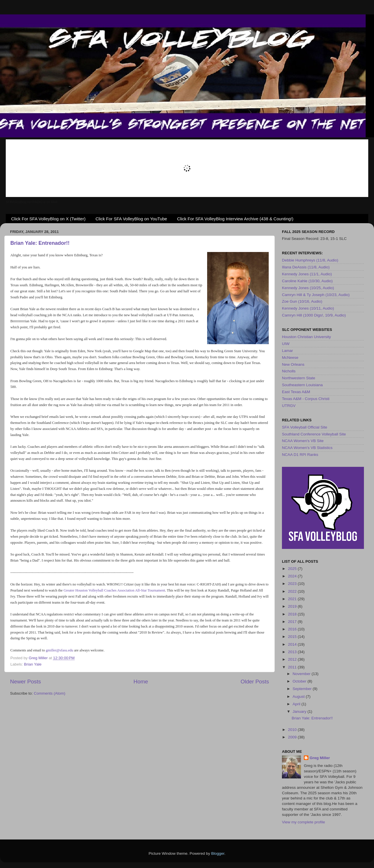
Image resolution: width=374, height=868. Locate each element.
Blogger (218, 853)
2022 (293, 591)
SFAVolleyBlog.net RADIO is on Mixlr (32, 202)
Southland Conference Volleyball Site (314, 434)
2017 (293, 622)
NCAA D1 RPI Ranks (300, 455)
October (300, 681)
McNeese (290, 358)
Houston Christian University (306, 337)
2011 (293, 667)
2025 (293, 569)
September (303, 689)
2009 (293, 737)
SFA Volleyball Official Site (305, 427)
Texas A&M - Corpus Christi (306, 399)
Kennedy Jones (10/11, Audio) (308, 308)
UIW (286, 344)
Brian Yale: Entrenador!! (40, 243)
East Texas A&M (296, 392)
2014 (293, 644)
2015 (293, 637)
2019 (293, 606)
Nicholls (289, 371)
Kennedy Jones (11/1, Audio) (307, 274)
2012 (293, 659)
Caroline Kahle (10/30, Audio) (307, 281)
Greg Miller (320, 758)
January (300, 711)
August (299, 697)
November (302, 674)
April (297, 704)
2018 (293, 614)
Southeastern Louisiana (302, 385)
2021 (293, 599)
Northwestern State (299, 378)
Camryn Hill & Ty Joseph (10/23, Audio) (316, 295)
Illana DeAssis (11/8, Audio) (306, 267)
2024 (293, 576)
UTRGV (289, 406)
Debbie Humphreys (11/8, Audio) (310, 260)
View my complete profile (304, 822)
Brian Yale (33, 664)
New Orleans (293, 364)
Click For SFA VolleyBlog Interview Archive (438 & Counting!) (235, 219)
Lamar (287, 351)
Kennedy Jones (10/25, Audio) (308, 288)
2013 (293, 652)
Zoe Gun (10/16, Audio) (302, 301)
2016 (293, 629)
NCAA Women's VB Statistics (307, 448)
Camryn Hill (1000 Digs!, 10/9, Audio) (314, 315)
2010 (293, 730)
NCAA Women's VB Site (303, 441)
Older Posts (255, 682)
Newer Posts (25, 682)
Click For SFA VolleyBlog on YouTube (131, 219)
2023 (293, 584)
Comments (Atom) (50, 693)
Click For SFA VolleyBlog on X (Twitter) (48, 219)
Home (141, 682)
